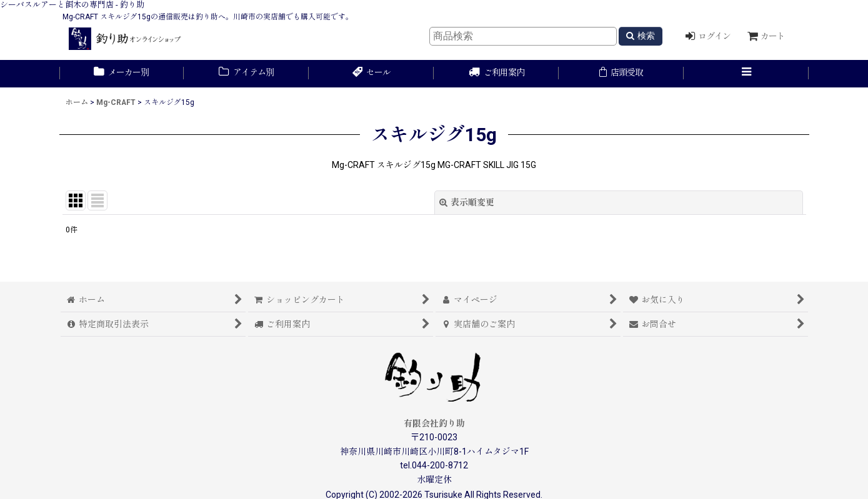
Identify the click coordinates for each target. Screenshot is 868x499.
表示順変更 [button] (467, 202)
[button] (746, 74)
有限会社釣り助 (434, 423)
